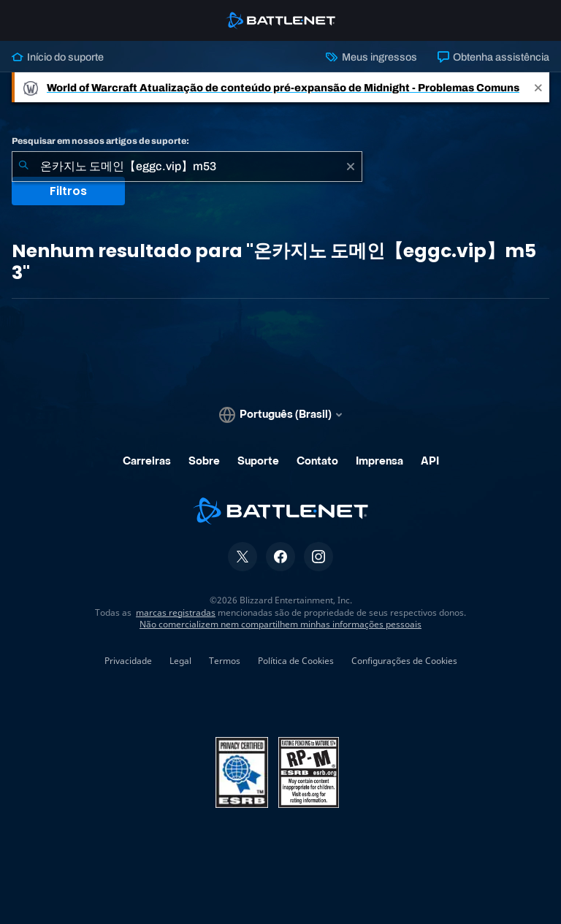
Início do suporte (58, 57)
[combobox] (187, 167)
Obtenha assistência (493, 57)
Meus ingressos (371, 57)
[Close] (538, 87)
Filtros (68, 191)
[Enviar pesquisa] (23, 167)
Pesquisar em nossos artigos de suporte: (100, 141)
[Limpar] (351, 167)
